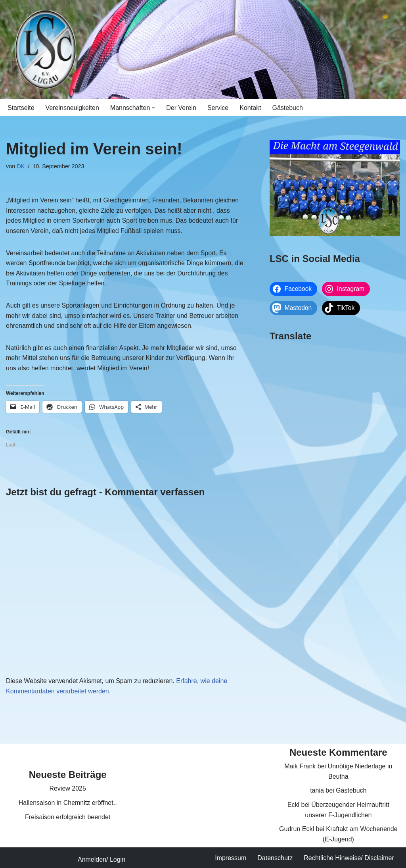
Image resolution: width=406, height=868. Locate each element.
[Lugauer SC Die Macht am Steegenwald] (46, 50)
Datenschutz (275, 858)
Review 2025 (68, 788)
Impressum (231, 858)
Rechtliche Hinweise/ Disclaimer (349, 858)
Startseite (21, 108)
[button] (153, 108)
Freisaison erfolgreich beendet (68, 817)
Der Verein (181, 108)
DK (21, 166)
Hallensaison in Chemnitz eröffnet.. (68, 803)
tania (317, 790)
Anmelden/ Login (101, 859)
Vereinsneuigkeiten (72, 108)
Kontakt (250, 108)
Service (218, 108)
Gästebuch (288, 108)
